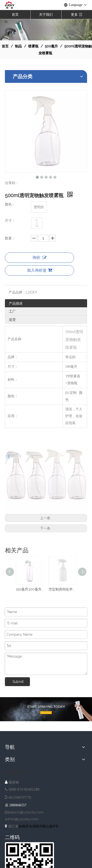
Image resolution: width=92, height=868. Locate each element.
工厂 (12, 311)
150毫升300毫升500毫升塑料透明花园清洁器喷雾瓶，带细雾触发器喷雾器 (30, 589)
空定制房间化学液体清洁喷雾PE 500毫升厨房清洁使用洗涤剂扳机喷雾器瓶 (62, 589)
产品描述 (16, 303)
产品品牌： (17, 292)
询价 (39, 257)
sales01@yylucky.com (26, 812)
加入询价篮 (39, 270)
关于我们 (46, 15)
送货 (12, 320)
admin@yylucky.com (22, 819)
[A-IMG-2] (46, 709)
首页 (15, 15)
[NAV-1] (46, 29)
